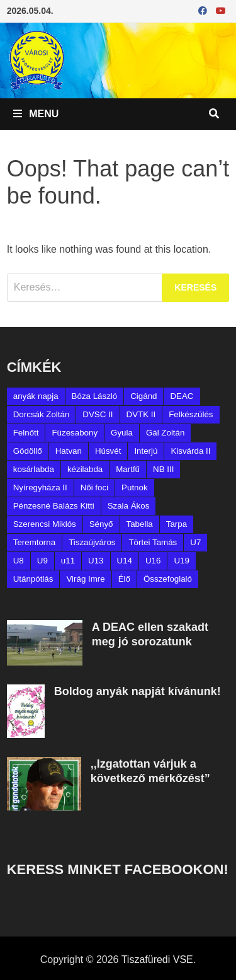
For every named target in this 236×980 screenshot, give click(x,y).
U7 (195, 542)
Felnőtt (26, 433)
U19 (181, 561)
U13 (96, 561)
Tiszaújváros (92, 542)
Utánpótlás (33, 579)
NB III (163, 469)
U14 (125, 561)
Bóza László (95, 396)
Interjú (146, 451)
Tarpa (177, 524)
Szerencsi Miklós (45, 524)
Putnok (135, 487)
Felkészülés (191, 414)
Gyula (122, 433)
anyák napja (36, 396)
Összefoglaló (168, 579)
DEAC (182, 396)
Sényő (101, 524)
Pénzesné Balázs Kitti (54, 506)
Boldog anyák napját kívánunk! (138, 691)
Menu (36, 114)
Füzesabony (75, 433)
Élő (124, 579)
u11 (68, 561)
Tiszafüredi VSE (157, 960)
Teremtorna (34, 542)
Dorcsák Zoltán (42, 414)
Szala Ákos (129, 506)
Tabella (140, 524)
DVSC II (98, 414)
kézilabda (85, 469)
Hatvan (69, 451)
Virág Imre (85, 579)
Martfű (128, 469)
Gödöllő (28, 451)
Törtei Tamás (153, 542)
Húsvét (108, 451)
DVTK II (141, 414)
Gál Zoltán (166, 433)
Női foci (94, 487)
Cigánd (143, 396)
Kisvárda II (190, 451)
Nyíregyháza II (40, 487)
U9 (42, 561)
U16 (153, 561)
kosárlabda (34, 469)
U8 (19, 561)
